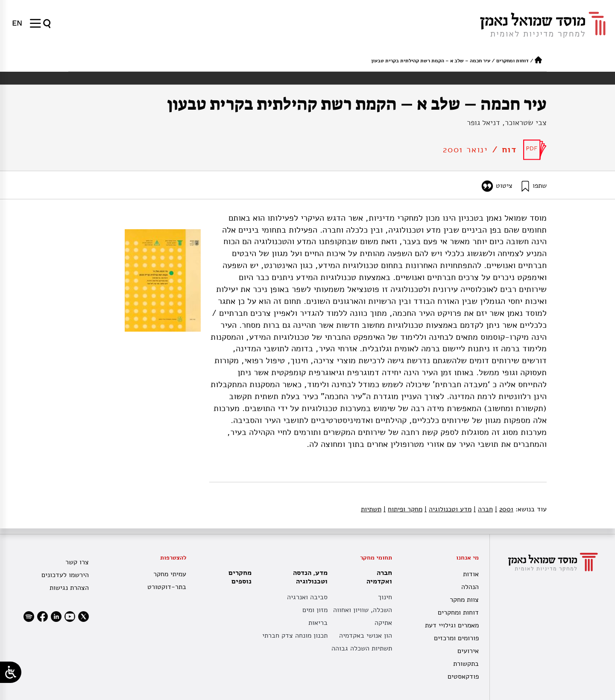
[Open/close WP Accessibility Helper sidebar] (11, 672)
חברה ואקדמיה (377, 577)
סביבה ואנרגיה (307, 597)
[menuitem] (17, 23)
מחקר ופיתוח (403, 509)
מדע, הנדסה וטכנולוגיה (308, 577)
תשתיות (371, 509)
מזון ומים (315, 610)
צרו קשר (77, 562)
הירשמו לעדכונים (65, 575)
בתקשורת (466, 664)
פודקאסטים (463, 677)
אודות (471, 574)
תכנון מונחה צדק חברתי (295, 636)
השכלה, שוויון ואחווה (363, 610)
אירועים (468, 651)
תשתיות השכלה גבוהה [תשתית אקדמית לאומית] (362, 648)
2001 (504, 509)
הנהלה (470, 587)
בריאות (318, 623)
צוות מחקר (464, 600)
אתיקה (383, 623)
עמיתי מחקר (170, 574)
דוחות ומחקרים (512, 61)
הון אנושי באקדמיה (366, 636)
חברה (483, 509)
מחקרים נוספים (240, 577)
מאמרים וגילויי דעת (452, 625)
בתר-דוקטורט (167, 587)
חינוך (385, 597)
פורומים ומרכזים (456, 638)
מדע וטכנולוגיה (448, 509)
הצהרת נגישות (69, 588)
